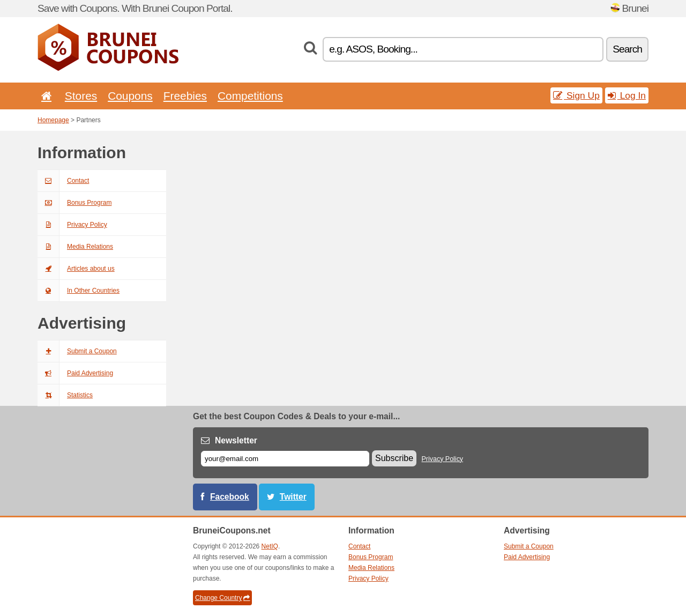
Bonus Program (74, 203)
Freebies (185, 96)
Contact (63, 181)
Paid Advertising (75, 373)
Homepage (53, 120)
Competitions (250, 96)
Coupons (130, 96)
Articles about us (76, 269)
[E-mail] (285, 459)
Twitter (293, 497)
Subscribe (394, 458)
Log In (627, 95)
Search (627, 49)
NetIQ (270, 546)
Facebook (230, 497)
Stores (81, 96)
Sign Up (576, 95)
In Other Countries (79, 291)
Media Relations (75, 247)
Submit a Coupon (77, 351)
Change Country (222, 598)
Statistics (65, 395)
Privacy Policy (72, 225)
